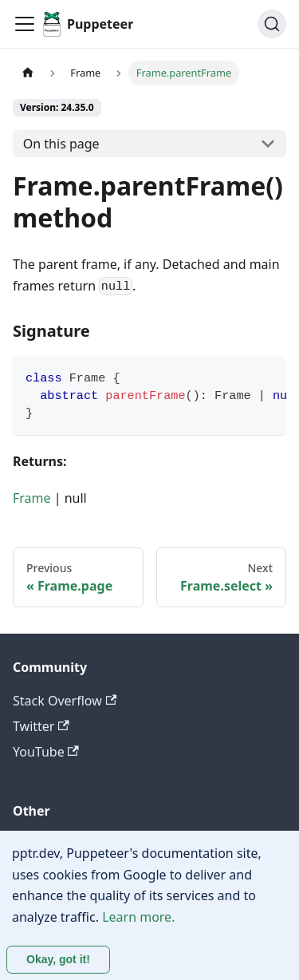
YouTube (46, 752)
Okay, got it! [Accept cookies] (58, 959)
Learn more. (138, 917)
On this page (61, 144)
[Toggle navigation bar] (25, 24)
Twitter (41, 726)
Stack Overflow (65, 701)
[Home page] (28, 73)
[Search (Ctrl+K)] (272, 24)
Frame (32, 498)
